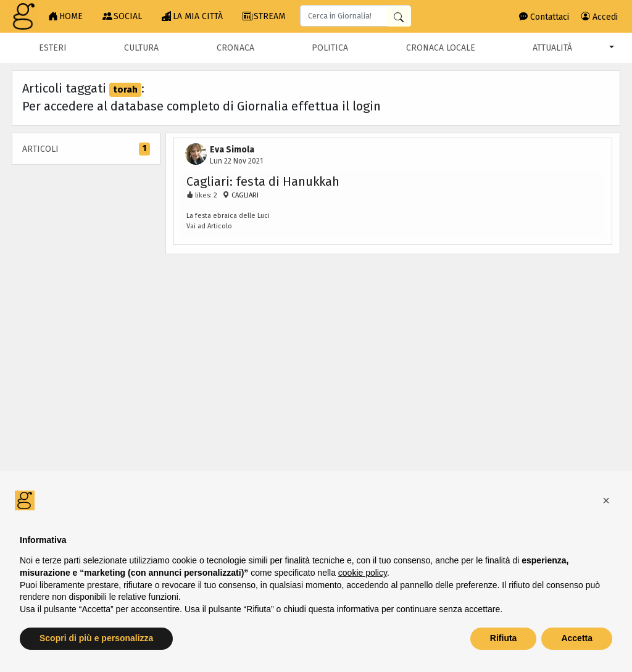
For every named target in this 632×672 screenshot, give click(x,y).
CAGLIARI (244, 195)
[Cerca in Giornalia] (399, 16)
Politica (330, 48)
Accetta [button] (577, 638)
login (367, 106)
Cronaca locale (441, 48)
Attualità (552, 48)
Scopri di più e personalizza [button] (96, 638)
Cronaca (235, 48)
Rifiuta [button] (504, 638)
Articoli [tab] (86, 149)
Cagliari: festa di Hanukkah (263, 181)
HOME (65, 17)
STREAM (264, 17)
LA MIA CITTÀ (192, 17)
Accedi (600, 17)
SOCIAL (122, 17)
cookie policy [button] (363, 573)
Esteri (53, 48)
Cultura (141, 48)
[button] (606, 500)
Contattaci (544, 17)
